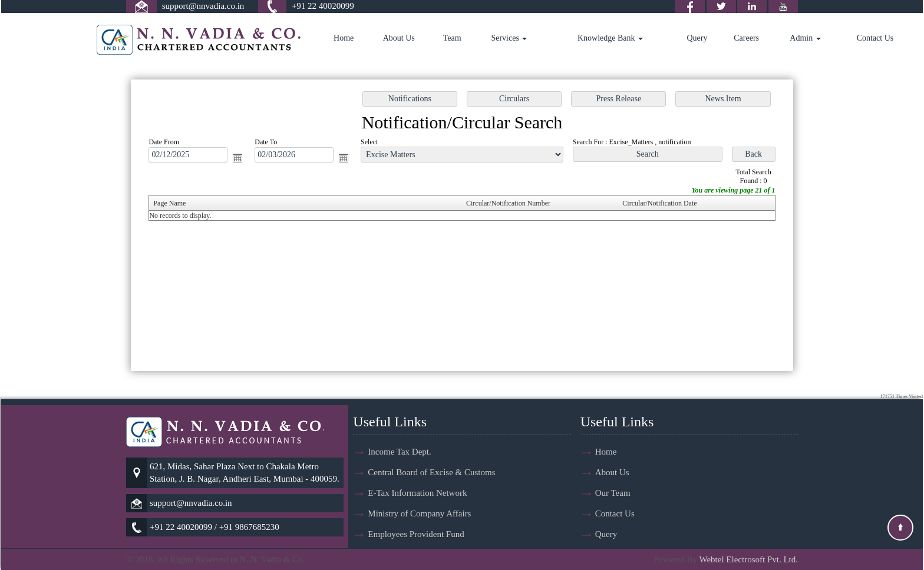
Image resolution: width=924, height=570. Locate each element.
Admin (805, 38)
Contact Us (875, 38)
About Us (399, 38)
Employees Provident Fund (416, 513)
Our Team (613, 472)
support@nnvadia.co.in (203, 6)
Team (452, 38)
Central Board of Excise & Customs (431, 451)
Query (697, 38)
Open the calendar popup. (243, 159)
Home (344, 38)
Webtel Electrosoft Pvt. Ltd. (748, 559)
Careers (746, 38)
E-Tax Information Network (417, 472)
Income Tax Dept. (399, 430)
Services (509, 38)
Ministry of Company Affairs (419, 492)
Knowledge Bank (610, 38)
